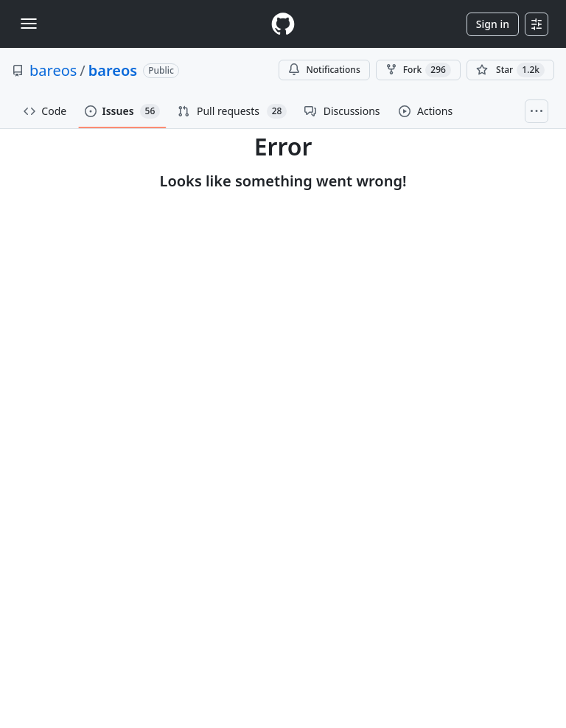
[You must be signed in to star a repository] (510, 70)
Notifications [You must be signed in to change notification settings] (324, 70)
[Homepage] (283, 24)
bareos (53, 70)
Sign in (493, 24)
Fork (418, 70)
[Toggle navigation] (29, 24)
